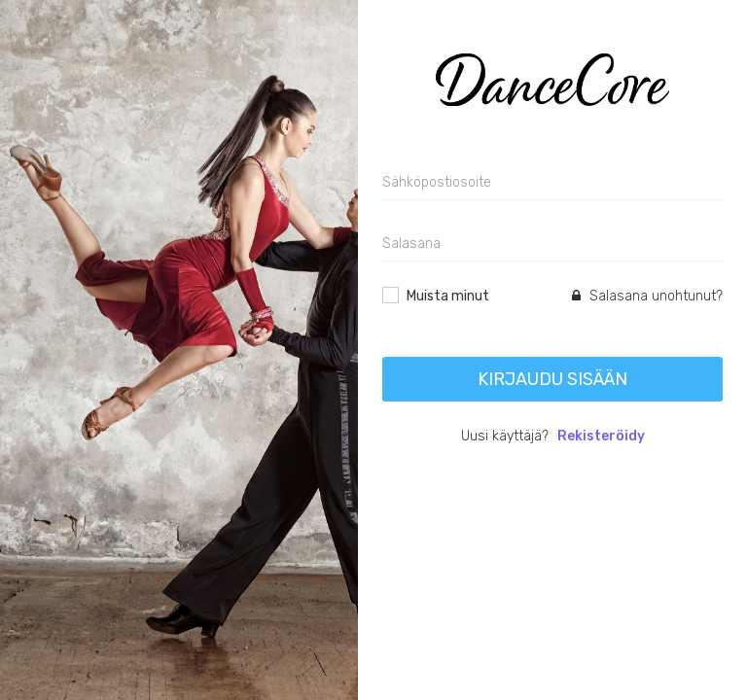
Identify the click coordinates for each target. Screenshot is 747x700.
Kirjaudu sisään (552, 379)
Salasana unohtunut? (647, 296)
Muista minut (448, 296)
